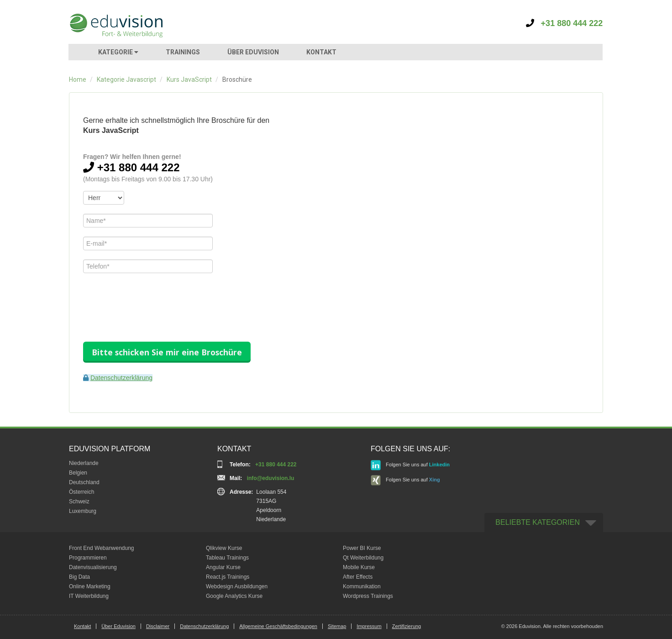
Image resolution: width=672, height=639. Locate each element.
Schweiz (79, 502)
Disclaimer (158, 626)
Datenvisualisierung (93, 567)
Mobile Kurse (359, 567)
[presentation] (152, 300)
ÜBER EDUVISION (253, 52)
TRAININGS (183, 52)
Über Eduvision (118, 626)
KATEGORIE (118, 52)
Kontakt (82, 626)
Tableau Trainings (227, 558)
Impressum (369, 626)
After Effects (358, 577)
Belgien (78, 473)
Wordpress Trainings (368, 596)
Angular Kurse (223, 567)
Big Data (79, 577)
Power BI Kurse (362, 548)
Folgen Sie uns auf (410, 465)
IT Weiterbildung (89, 596)
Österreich (81, 492)
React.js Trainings (228, 577)
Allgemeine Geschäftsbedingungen (278, 626)
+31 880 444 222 (564, 23)
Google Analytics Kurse (234, 596)
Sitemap (337, 626)
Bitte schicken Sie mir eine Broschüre (167, 352)
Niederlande (84, 463)
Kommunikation (362, 586)
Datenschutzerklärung (121, 378)
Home (78, 79)
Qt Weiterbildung (363, 558)
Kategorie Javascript (126, 79)
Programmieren (88, 558)
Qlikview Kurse (224, 548)
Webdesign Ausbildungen (237, 586)
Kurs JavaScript (189, 79)
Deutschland (84, 482)
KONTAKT (321, 52)
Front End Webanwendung (102, 548)
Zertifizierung (407, 626)
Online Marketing (90, 586)
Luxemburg (83, 511)
